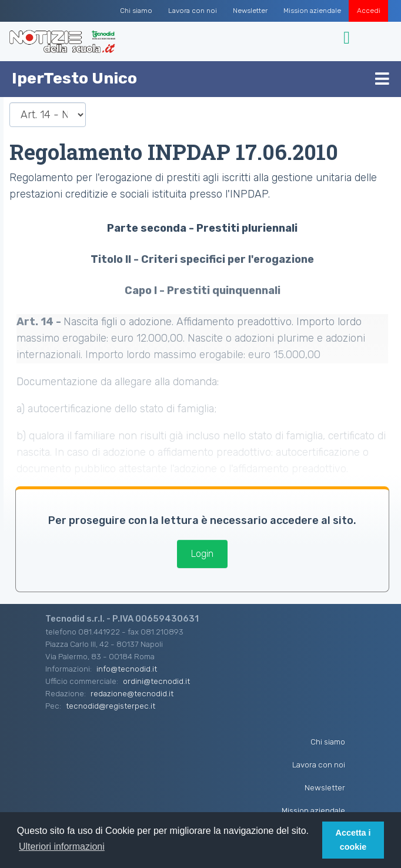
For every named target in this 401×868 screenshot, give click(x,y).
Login (202, 554)
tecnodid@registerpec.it (111, 706)
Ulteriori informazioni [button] (62, 847)
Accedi (369, 11)
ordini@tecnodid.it (156, 681)
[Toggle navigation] (348, 38)
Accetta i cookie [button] (353, 840)
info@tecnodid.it (127, 669)
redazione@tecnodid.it (132, 693)
